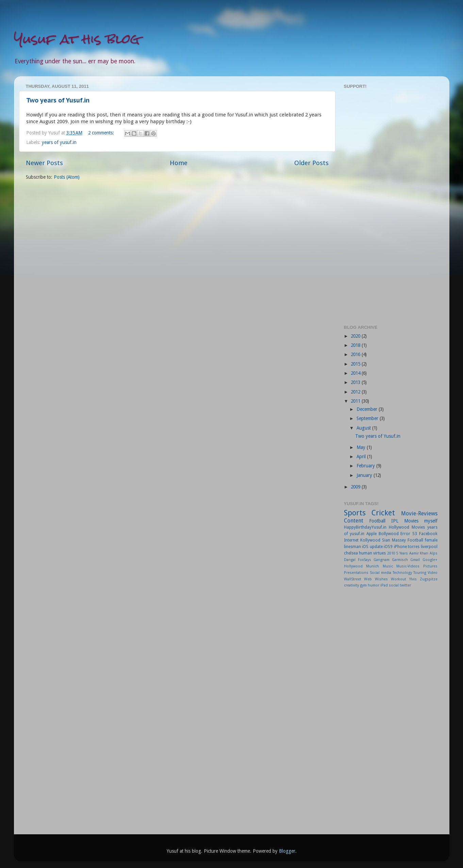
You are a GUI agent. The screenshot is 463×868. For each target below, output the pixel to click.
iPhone (400, 547)
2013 (356, 382)
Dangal (350, 560)
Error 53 (409, 534)
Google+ (430, 560)
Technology (402, 573)
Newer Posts (44, 163)
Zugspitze (429, 579)
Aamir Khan (419, 553)
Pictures (430, 566)
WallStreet (353, 579)
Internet (351, 540)
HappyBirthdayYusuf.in (365, 527)
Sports (355, 513)
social (394, 585)
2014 (356, 373)
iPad (384, 585)
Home (179, 163)
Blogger (287, 851)
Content (354, 521)
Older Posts (311, 163)
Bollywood (389, 534)
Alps (434, 553)
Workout (399, 579)
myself (431, 521)
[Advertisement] (391, 206)
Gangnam (382, 560)
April (362, 456)
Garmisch (400, 560)
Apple (371, 534)
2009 (356, 487)
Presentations (356, 573)
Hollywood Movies (407, 527)
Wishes (381, 579)
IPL (395, 521)
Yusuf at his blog (77, 39)
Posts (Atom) (67, 177)
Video (433, 573)
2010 (391, 553)
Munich (373, 566)
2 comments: (102, 133)
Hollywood (353, 566)
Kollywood (370, 540)
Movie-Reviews (419, 513)
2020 (356, 336)
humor (374, 585)
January (365, 475)
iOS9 (388, 547)
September (368, 418)
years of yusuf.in (59, 142)
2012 (356, 392)
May (362, 447)
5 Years (402, 553)
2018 (356, 345)
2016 (356, 354)
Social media (381, 573)
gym (363, 585)
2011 (356, 401)
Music (388, 566)
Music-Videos (408, 566)
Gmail (415, 560)
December (368, 409)
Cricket (383, 513)
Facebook (428, 534)
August (364, 428)
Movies (411, 521)
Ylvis (413, 579)
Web (368, 579)
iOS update (372, 547)
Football (377, 521)
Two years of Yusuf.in (58, 100)
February (366, 466)
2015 (356, 364)
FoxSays (365, 560)
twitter (405, 585)
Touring (420, 573)
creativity (351, 585)
